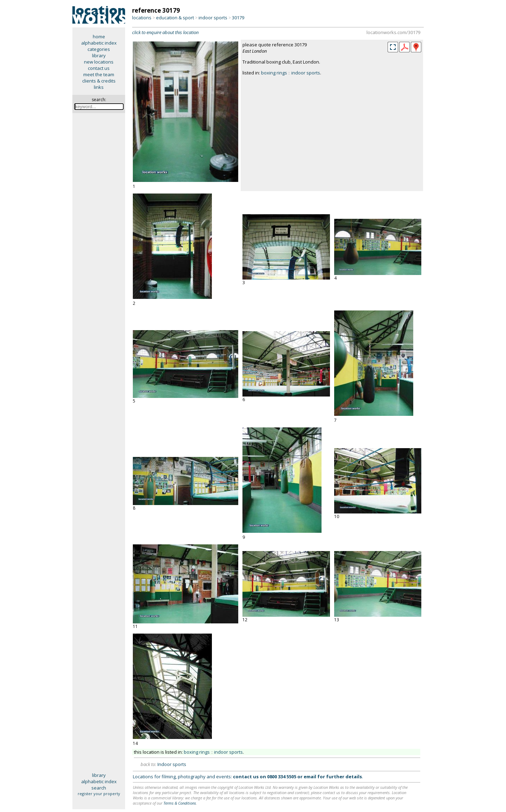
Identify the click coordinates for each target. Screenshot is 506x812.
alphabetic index (99, 43)
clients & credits (99, 81)
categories (99, 49)
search (99, 788)
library (99, 55)
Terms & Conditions (180, 803)
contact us (99, 68)
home (99, 37)
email (310, 777)
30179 (238, 18)
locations (142, 18)
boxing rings (274, 73)
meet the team (99, 74)
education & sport (175, 18)
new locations (99, 62)
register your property (99, 794)
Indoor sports (172, 764)
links (99, 87)
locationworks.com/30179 (393, 32)
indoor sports (213, 18)
